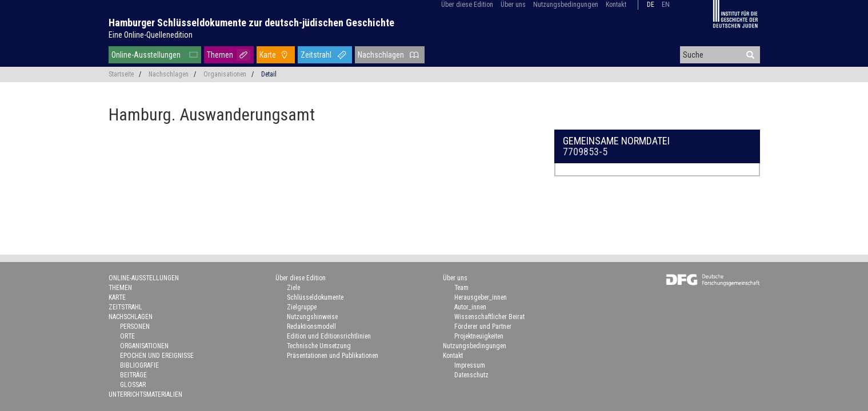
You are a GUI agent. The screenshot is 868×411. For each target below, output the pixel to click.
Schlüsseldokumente (315, 297)
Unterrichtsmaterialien (145, 394)
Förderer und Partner (483, 327)
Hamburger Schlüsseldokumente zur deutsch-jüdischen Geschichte (251, 23)
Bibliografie (139, 365)
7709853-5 (585, 152)
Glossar (133, 385)
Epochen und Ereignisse (157, 356)
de (651, 5)
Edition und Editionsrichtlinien (329, 336)
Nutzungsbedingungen (566, 5)
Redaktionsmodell (311, 327)
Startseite (121, 74)
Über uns (513, 5)
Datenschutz (471, 375)
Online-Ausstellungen (146, 55)
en (666, 5)
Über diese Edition (467, 5)
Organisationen (225, 74)
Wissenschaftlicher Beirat (489, 317)
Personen (135, 327)
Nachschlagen (381, 55)
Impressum (470, 365)
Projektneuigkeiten (479, 336)
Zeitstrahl (316, 55)
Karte (268, 55)
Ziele (293, 288)
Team (461, 288)
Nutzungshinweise (312, 317)
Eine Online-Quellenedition (151, 35)
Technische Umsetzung (319, 346)
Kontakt (616, 5)
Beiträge (133, 375)
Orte (127, 336)
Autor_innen (470, 307)
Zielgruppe (302, 307)
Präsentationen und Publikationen (333, 356)
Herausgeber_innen (481, 297)
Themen (220, 55)
